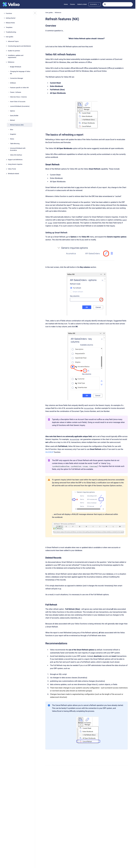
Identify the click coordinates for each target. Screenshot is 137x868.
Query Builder (14, 116)
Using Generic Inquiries (15, 164)
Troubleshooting (11, 32)
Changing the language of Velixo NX (20, 72)
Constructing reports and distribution (19, 46)
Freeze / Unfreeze (16, 92)
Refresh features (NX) (17, 125)
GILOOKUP (49, 452)
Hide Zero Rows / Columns (18, 97)
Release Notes (10, 23)
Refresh (12, 120)
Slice (12, 130)
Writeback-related (13, 174)
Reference (11, 62)
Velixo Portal (12, 169)
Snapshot (13, 134)
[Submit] (105, 4)
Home (66, 4)
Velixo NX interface (16, 155)
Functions (9, 13)
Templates (9, 27)
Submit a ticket (82, 4)
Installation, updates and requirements (16, 56)
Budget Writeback (16, 67)
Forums (72, 4)
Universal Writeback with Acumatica (18, 149)
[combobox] (118, 4)
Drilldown (13, 83)
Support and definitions (15, 160)
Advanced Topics (13, 41)
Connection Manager (17, 78)
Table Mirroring (15, 144)
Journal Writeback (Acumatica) (20, 106)
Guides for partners (14, 51)
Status (12, 139)
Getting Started (11, 18)
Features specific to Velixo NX (19, 88)
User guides (10, 37)
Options (13, 111)
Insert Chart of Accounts (18, 102)
